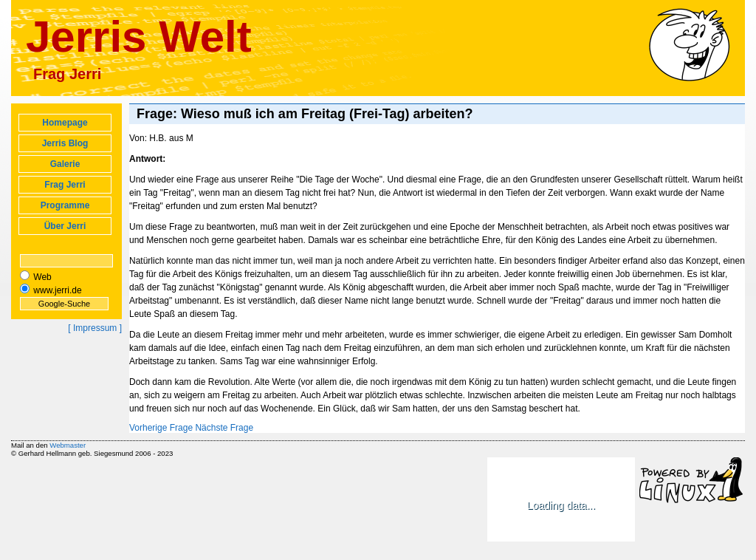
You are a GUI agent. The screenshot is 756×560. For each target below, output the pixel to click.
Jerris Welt (139, 37)
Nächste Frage (224, 428)
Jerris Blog (65, 143)
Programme (65, 205)
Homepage (65, 123)
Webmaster (68, 445)
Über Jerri (65, 226)
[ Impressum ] (95, 328)
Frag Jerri (65, 185)
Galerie (65, 164)
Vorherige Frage (161, 428)
